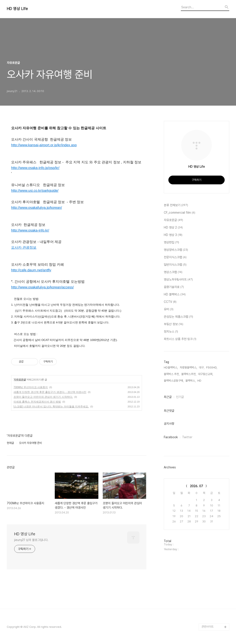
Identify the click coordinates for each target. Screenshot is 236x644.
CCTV (170, 302)
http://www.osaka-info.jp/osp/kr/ (35, 168)
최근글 (168, 397)
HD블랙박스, (171, 367)
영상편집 (171, 243)
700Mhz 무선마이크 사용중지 (31, 387)
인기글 (180, 397)
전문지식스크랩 (175, 257)
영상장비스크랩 (176, 250)
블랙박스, (191, 381)
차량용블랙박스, (188, 367)
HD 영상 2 (173, 228)
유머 (169, 309)
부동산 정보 (174, 324)
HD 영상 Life (17, 9)
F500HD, (212, 367)
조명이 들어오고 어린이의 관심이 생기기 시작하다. (43, 397)
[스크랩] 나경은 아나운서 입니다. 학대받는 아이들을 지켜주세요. (51, 407)
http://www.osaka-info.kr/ (30, 230)
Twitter (187, 437)
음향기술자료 (174, 287)
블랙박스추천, (189, 374)
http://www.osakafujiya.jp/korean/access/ (42, 287)
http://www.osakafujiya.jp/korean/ (37, 208)
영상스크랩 (173, 272)
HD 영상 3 (173, 235)
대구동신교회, (206, 374)
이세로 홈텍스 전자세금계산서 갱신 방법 (37, 402)
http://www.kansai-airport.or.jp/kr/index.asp (44, 145)
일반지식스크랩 (175, 265)
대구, (202, 367)
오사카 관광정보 (24, 247)
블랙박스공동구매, (174, 381)
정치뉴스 (171, 332)
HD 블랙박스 (175, 295)
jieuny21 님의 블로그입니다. (31, 540)
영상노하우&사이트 (178, 280)
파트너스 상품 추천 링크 (180, 339)
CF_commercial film (180, 213)
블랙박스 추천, (172, 374)
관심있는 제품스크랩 (178, 317)
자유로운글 (20, 380)
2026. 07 (197, 486)
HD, (200, 381)
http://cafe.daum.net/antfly (31, 270)
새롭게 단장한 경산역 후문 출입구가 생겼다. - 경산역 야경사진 (50, 392)
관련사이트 (208, 627)
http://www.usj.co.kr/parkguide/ (35, 191)
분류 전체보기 (176, 205)
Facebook (171, 437)
